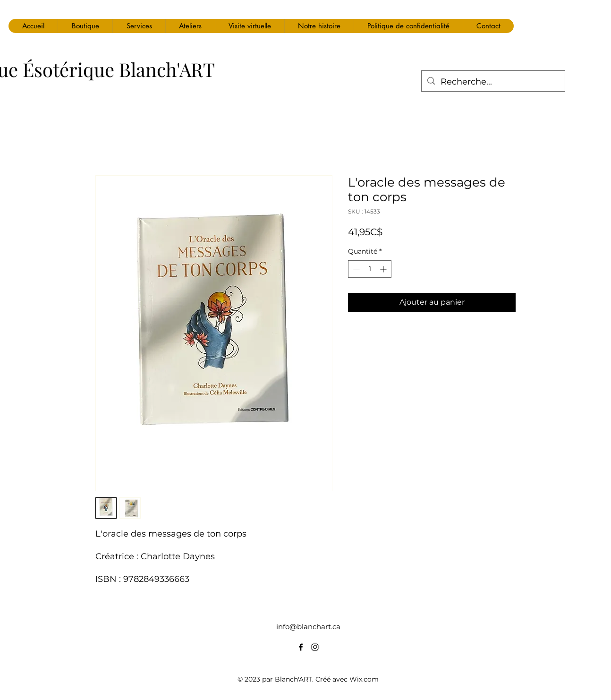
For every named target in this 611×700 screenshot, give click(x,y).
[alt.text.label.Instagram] (315, 647)
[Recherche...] (493, 82)
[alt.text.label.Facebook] (301, 647)
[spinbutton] (370, 269)
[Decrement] (355, 269)
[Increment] (384, 269)
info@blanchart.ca (308, 627)
